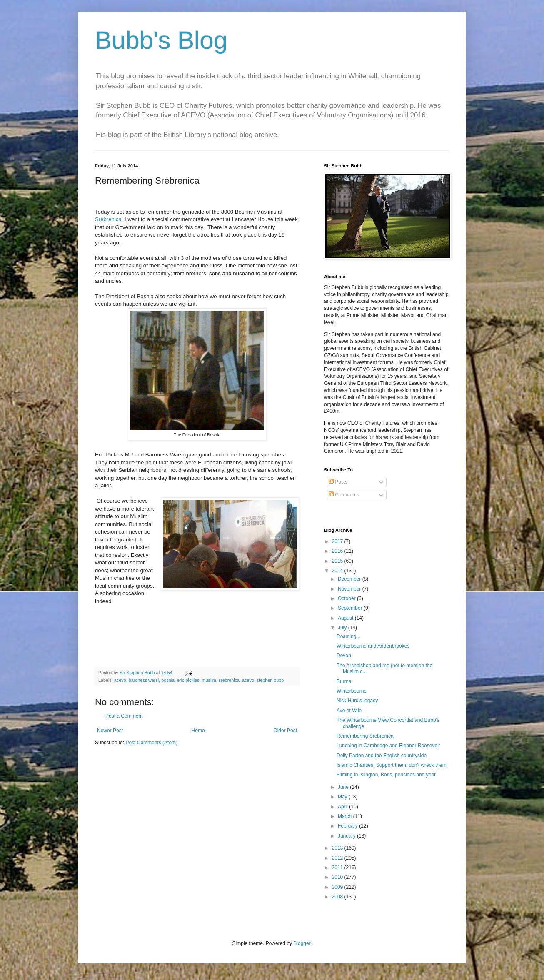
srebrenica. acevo (236, 680)
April (343, 807)
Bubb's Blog (161, 40)
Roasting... (348, 636)
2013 (338, 848)
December (350, 579)
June (344, 787)
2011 (338, 868)
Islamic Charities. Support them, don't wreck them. (392, 765)
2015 (338, 561)
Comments (344, 495)
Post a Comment (124, 716)
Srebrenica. (109, 219)
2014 (338, 571)
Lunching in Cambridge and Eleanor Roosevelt (388, 746)
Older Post (285, 731)
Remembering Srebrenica (365, 736)
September (351, 608)
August (346, 618)
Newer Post (110, 731)
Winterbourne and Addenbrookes (373, 646)
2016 (338, 551)
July (343, 628)
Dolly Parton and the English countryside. (382, 756)
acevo (120, 680)
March (346, 816)
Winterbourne (352, 691)
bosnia (168, 680)
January (347, 836)
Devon (344, 656)
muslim (209, 680)
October (347, 598)
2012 (338, 858)
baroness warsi (144, 680)
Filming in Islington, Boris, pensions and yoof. (387, 775)
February (348, 826)
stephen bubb (270, 680)
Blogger (302, 943)
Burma (344, 681)
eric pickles (188, 680)
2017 (338, 541)
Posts (338, 482)
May (343, 797)
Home (198, 731)
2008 (338, 897)
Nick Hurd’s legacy (357, 701)
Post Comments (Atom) (151, 743)
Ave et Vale (349, 711)
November (350, 589)
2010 (338, 877)
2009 (338, 887)
